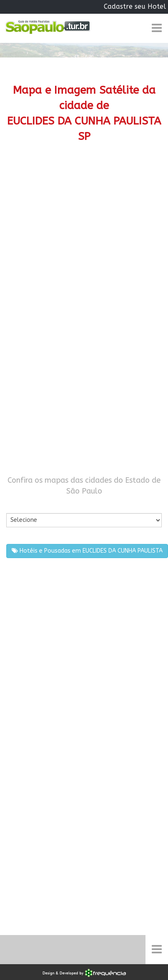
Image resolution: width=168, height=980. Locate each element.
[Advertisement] (81, 243)
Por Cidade (21, 505)
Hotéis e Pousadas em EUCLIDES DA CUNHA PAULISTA (87, 551)
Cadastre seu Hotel (135, 6)
